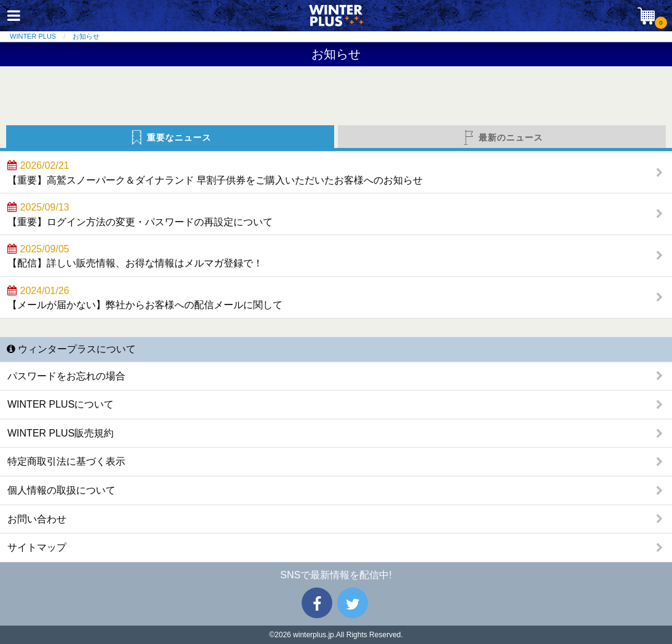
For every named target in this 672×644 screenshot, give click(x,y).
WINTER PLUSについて (61, 404)
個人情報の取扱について (61, 490)
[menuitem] (41, 37)
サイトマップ (37, 547)
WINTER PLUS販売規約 (61, 433)
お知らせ (86, 36)
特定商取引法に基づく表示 (66, 461)
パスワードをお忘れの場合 (66, 376)
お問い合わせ (37, 519)
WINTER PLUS (33, 36)
